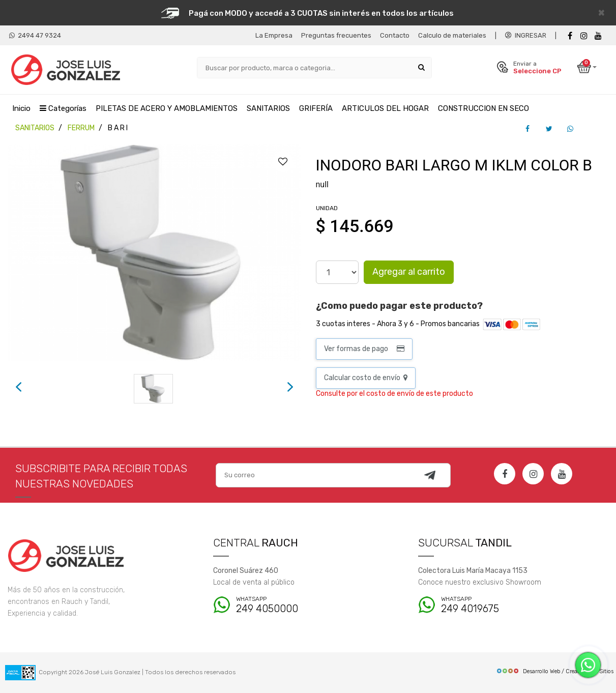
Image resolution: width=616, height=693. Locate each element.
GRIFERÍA (316, 108)
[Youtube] (598, 36)
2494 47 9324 (35, 35)
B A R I (118, 128)
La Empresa (274, 35)
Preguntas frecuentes (336, 35)
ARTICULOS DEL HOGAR (385, 108)
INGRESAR (526, 35)
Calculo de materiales (452, 35)
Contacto (395, 35)
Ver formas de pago (364, 349)
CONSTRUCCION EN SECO (483, 108)
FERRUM (81, 128)
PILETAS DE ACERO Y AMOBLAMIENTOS (167, 108)
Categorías (63, 108)
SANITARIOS (268, 108)
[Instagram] (533, 474)
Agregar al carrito (409, 272)
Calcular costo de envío (366, 378)
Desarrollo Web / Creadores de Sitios (555, 671)
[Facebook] (570, 36)
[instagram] (584, 36)
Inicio (21, 108)
